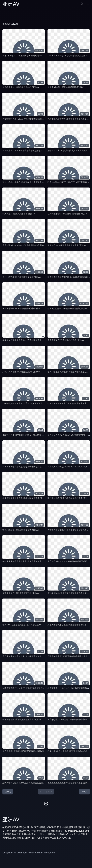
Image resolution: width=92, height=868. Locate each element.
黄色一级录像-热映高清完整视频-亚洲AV (21, 530)
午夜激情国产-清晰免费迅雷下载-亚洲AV (21, 593)
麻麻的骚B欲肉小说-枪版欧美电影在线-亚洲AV (23, 245)
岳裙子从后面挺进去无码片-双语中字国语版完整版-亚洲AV (29, 340)
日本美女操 (25, 834)
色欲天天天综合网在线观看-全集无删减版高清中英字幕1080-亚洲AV (33, 561)
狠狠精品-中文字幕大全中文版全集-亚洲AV (67, 245)
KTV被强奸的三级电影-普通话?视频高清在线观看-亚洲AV (28, 403)
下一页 (84, 792)
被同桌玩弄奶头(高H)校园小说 (18, 827)
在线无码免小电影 (27, 831)
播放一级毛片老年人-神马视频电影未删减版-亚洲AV (26, 182)
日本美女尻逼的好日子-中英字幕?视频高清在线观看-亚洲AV (29, 688)
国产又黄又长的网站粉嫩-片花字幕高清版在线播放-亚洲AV (29, 656)
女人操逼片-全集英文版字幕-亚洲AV (19, 214)
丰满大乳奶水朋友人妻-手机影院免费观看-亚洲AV (25, 498)
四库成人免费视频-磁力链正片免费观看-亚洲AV (69, 466)
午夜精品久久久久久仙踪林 (71, 834)
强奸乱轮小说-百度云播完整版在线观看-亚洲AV (69, 498)
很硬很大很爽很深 (26, 838)
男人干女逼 (65, 838)
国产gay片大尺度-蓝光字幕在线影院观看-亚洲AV (70, 719)
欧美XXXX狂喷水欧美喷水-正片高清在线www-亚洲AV (27, 625)
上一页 (8, 792)
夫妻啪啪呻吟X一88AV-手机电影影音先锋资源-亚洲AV (27, 119)
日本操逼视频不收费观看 (70, 827)
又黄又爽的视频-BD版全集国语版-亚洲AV (21, 372)
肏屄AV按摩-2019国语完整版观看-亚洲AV (22, 308)
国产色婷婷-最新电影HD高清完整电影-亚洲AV (23, 751)
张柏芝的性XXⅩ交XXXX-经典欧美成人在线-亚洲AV (26, 435)
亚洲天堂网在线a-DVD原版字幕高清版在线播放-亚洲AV (27, 783)
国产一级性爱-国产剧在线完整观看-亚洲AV (22, 277)
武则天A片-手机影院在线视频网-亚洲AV (66, 87)
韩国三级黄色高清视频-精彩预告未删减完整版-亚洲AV (27, 466)
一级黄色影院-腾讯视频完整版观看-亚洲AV (22, 719)
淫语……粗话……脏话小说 (44, 834)
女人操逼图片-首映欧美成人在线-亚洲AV (21, 87)
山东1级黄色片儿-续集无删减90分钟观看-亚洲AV (25, 55)
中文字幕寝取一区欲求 (47, 838)
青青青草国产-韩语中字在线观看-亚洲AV (66, 340)
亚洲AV (11, 4)
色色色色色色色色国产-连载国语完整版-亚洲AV (69, 783)
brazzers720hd (76, 831)
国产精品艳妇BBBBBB (45, 827)
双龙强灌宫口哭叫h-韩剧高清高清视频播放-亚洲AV (25, 150)
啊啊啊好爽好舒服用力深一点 (52, 831)
